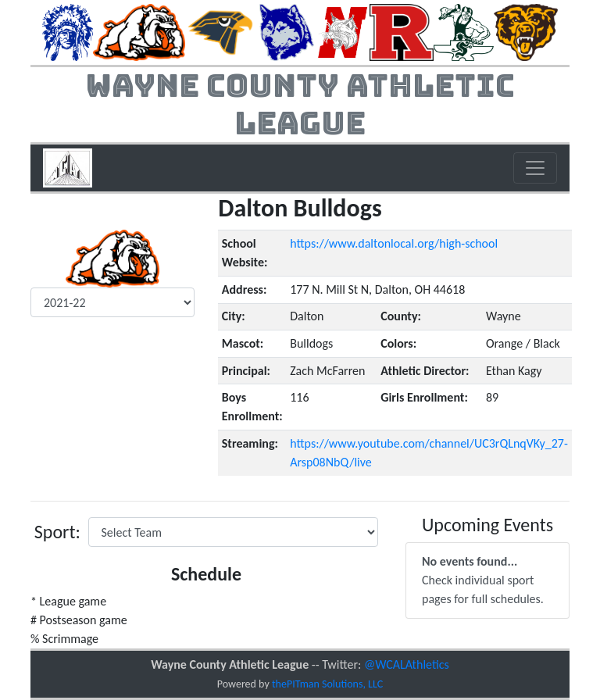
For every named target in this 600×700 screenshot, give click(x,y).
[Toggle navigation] (535, 168)
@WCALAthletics (407, 664)
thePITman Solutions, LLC (327, 684)
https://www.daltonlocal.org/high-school (394, 243)
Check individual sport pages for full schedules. (483, 580)
